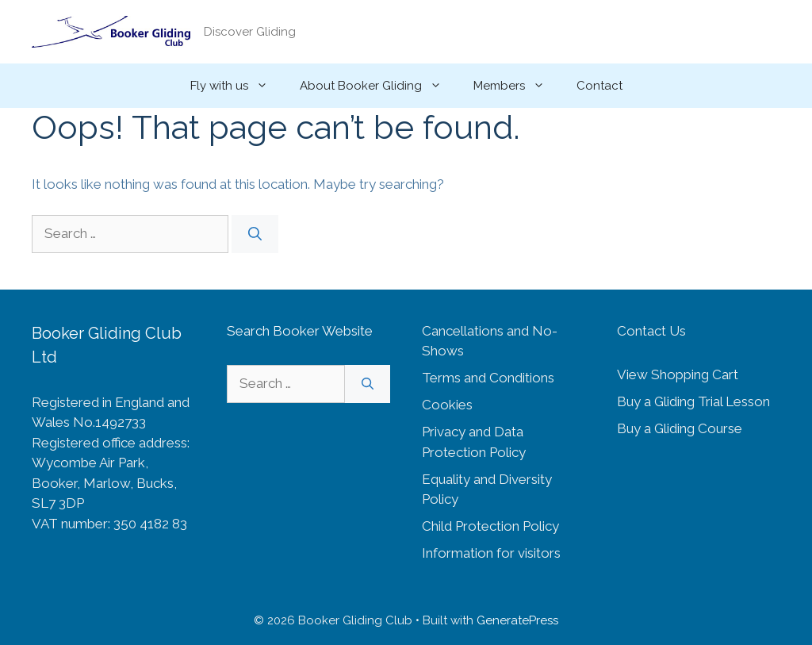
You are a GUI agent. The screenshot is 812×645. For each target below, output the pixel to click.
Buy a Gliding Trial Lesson (693, 401)
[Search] (255, 234)
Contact (599, 86)
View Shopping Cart (678, 374)
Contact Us (651, 331)
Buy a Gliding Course (680, 428)
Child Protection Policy (490, 526)
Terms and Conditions (488, 378)
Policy (440, 499)
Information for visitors (491, 553)
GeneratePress (517, 620)
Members (517, 86)
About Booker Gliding (379, 86)
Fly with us (237, 86)
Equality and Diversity (487, 479)
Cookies (447, 405)
